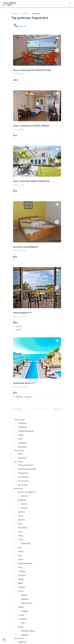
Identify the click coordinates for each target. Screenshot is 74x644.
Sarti (20, 524)
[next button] (57, 50)
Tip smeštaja (19, 450)
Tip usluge (18, 461)
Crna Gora (22, 619)
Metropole (23, 447)
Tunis (21, 540)
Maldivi (21, 579)
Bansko (24, 504)
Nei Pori (22, 520)
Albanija (22, 587)
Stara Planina (27, 603)
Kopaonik (25, 599)
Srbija (21, 435)
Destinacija (18, 488)
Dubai (21, 559)
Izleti (20, 439)
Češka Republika (25, 563)
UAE (20, 555)
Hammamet (26, 544)
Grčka (21, 627)
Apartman (22, 458)
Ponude (25, 14)
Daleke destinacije (26, 431)
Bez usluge (23, 485)
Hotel (21, 454)
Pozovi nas (20, 26)
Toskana (22, 571)
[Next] (58, 409)
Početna (15, 14)
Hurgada (25, 611)
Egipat (21, 607)
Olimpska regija (28, 631)
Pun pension (24, 477)
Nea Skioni (23, 528)
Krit (20, 548)
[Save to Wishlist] (57, 38)
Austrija (22, 512)
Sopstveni (22, 642)
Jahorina (25, 496)
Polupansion (24, 473)
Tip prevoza (19, 638)
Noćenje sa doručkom (27, 469)
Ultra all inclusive (26, 465)
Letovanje (22, 423)
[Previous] (17, 409)
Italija (21, 551)
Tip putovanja (20, 420)
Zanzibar (22, 575)
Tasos (21, 536)
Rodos (21, 583)
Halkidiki (25, 635)
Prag (20, 567)
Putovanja (22, 443)
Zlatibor (24, 595)
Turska (21, 615)
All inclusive (23, 481)
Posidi (21, 516)
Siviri (20, 532)
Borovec (24, 508)
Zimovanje (23, 427)
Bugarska (22, 500)
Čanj (23, 623)
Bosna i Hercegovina (27, 492)
